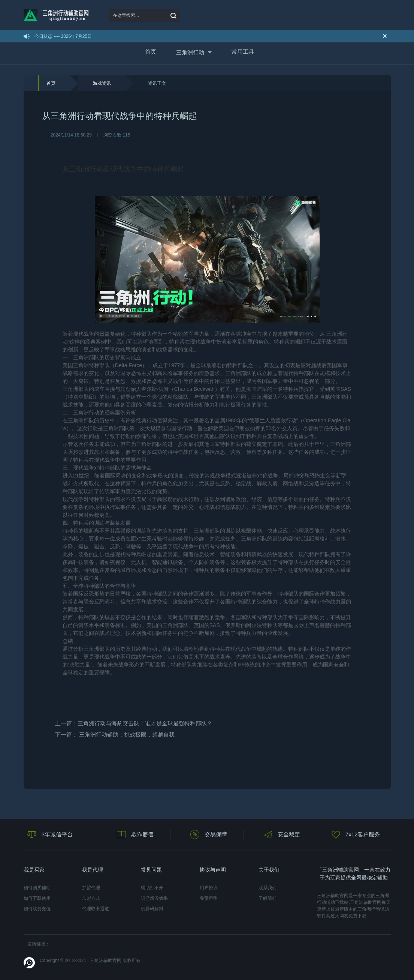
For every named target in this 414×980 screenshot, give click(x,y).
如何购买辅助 (37, 888)
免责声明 (209, 898)
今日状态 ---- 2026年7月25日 (63, 36)
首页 (151, 52)
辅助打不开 (152, 888)
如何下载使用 (37, 898)
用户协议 (209, 888)
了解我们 (268, 898)
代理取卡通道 (96, 909)
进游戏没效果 (154, 898)
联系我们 (268, 888)
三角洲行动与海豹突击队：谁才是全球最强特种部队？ (145, 723)
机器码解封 (152, 909)
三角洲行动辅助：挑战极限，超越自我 (127, 735)
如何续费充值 (37, 909)
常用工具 (243, 52)
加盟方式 (91, 898)
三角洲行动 (190, 52)
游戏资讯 (102, 83)
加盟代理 (91, 888)
